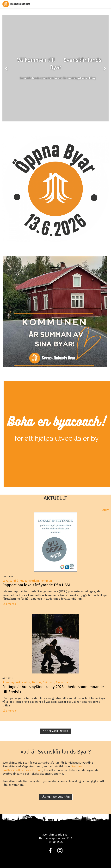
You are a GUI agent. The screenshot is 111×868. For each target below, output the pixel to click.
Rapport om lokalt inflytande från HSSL (37, 585)
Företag (37, 682)
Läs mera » (10, 604)
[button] (106, 4)
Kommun (46, 581)
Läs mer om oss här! (56, 797)
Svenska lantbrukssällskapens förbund (42, 768)
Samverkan (32, 581)
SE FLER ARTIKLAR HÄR (55, 731)
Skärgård (49, 682)
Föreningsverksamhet (16, 682)
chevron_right (105, 68)
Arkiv (105, 510)
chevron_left (6, 68)
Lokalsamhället (13, 581)
